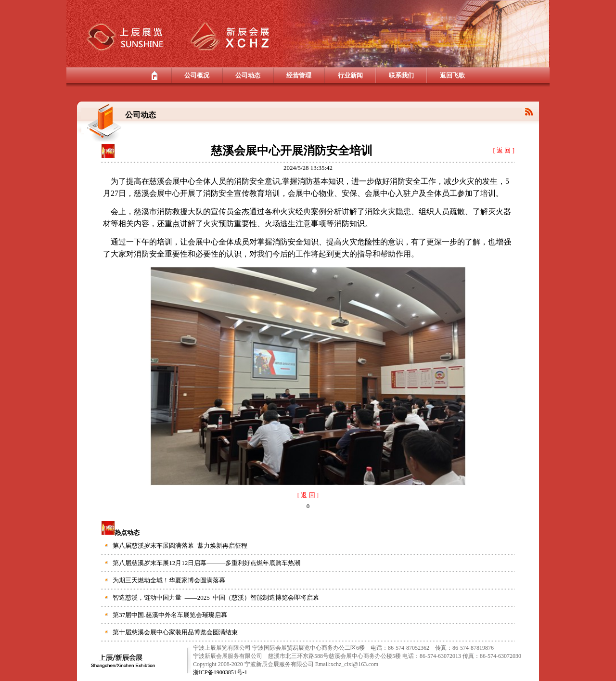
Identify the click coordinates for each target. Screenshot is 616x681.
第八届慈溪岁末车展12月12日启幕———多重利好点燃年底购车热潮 (206, 563)
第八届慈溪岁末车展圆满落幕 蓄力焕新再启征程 (180, 546)
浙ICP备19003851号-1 (220, 672)
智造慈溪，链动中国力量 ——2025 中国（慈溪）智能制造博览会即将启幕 (216, 597)
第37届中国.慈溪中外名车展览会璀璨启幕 (170, 615)
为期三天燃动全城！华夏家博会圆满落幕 (169, 580)
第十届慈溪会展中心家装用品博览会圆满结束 (175, 632)
